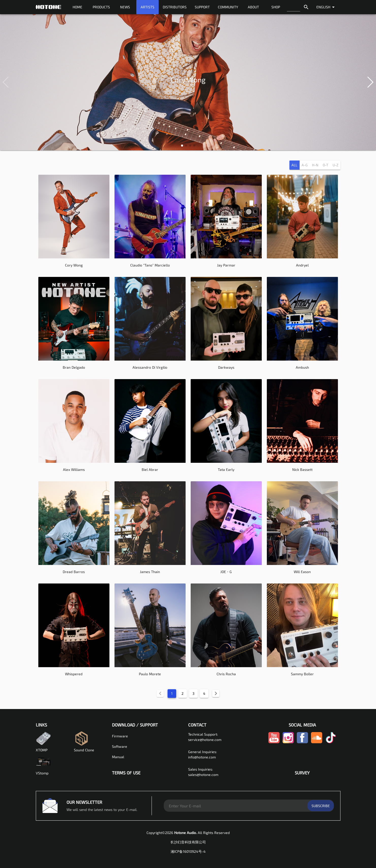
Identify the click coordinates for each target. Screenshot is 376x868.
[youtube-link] (274, 743)
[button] (182, 146)
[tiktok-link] (331, 743)
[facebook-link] (302, 743)
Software (120, 746)
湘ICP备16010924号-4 (188, 851)
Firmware (120, 736)
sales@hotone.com (203, 774)
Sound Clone (84, 741)
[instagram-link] (288, 743)
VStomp (43, 764)
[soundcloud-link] (317, 743)
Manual (118, 757)
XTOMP (43, 741)
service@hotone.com (205, 739)
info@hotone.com (202, 757)
